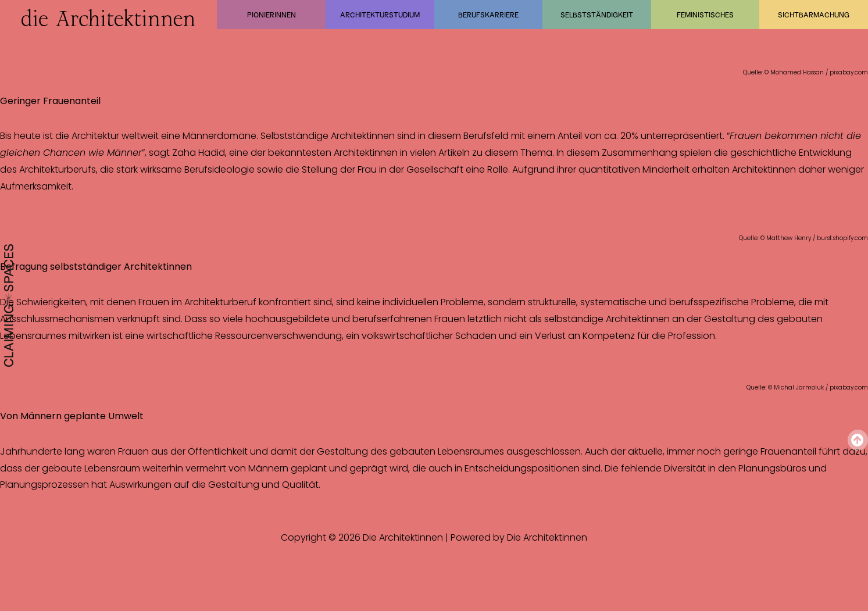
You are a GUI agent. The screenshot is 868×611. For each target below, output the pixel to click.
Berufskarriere (488, 15)
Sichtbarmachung (814, 15)
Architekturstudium (380, 15)
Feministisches (705, 15)
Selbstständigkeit (597, 15)
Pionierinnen (272, 15)
